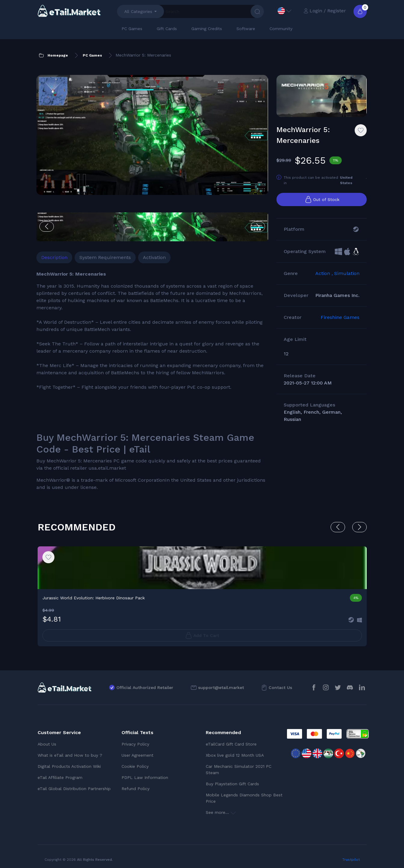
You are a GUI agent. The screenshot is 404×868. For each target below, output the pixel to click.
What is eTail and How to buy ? (70, 751)
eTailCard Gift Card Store (231, 740)
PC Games (132, 29)
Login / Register (325, 11)
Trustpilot (351, 856)
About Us (47, 740)
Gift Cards (167, 29)
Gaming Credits (207, 29)
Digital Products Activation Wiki (69, 762)
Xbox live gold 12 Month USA (235, 751)
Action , (325, 280)
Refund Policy (136, 785)
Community (281, 29)
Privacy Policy (135, 740)
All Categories (138, 11)
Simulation (347, 280)
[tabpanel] (131, 366)
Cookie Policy (135, 762)
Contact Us (280, 683)
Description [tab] (56, 232)
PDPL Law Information (145, 774)
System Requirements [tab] (106, 232)
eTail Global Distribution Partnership (74, 785)
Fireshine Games (340, 324)
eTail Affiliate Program (60, 774)
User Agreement (137, 751)
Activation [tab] (156, 232)
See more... (221, 808)
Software (246, 29)
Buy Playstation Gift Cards (232, 780)
